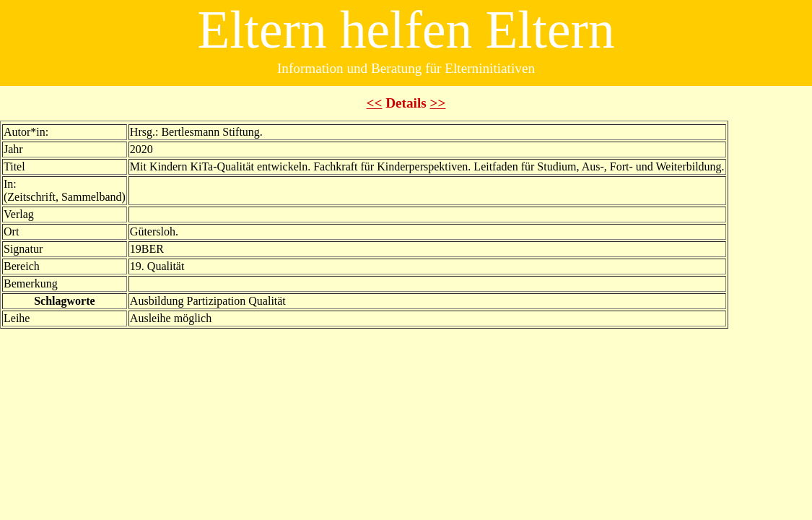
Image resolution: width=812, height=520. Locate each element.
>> (438, 103)
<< (375, 103)
